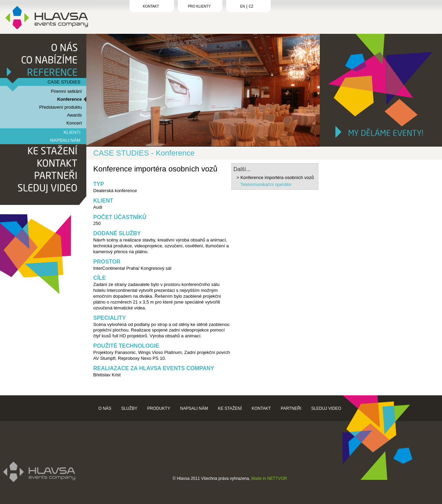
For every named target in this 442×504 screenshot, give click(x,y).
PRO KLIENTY (199, 6)
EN (243, 6)
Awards (74, 115)
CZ (251, 6)
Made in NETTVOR (269, 478)
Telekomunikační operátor (266, 184)
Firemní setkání (66, 91)
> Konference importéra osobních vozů (275, 177)
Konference (69, 99)
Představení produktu (60, 107)
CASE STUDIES (64, 82)
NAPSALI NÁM (65, 140)
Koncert (74, 123)
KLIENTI (72, 132)
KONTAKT (151, 6)
